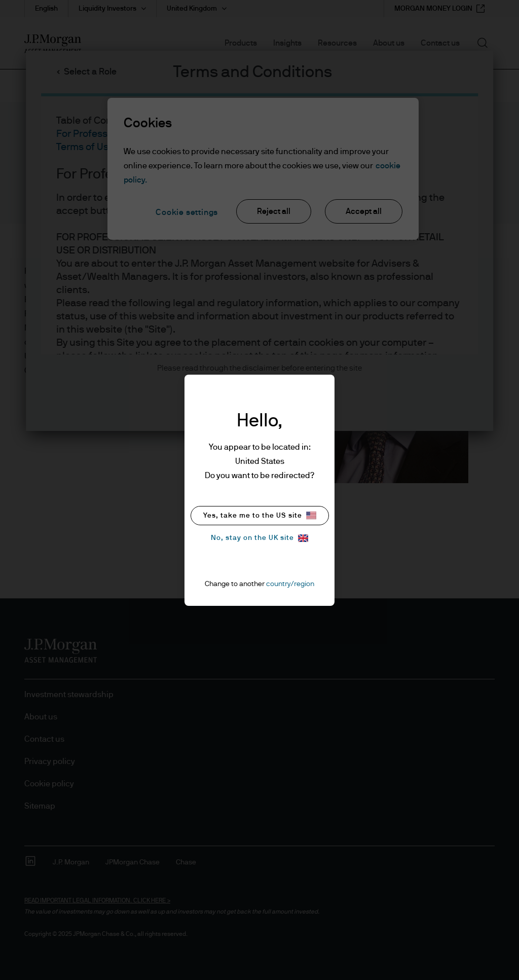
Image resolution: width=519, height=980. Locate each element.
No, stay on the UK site (259, 538)
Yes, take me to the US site (260, 515)
